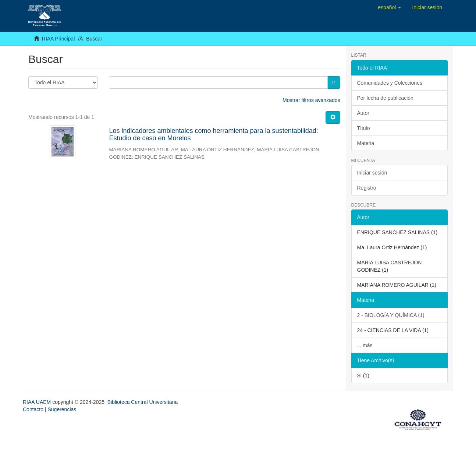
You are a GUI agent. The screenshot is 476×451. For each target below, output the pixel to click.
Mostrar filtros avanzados (311, 100)
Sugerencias (62, 409)
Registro (367, 188)
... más (365, 345)
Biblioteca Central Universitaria (143, 402)
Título (364, 128)
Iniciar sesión (372, 173)
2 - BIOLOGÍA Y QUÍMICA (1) (391, 315)
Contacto (33, 409)
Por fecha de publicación (385, 98)
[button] (389, 7)
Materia (366, 143)
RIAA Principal (58, 39)
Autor (363, 113)
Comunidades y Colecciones (390, 83)
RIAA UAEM (38, 402)
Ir (334, 82)
